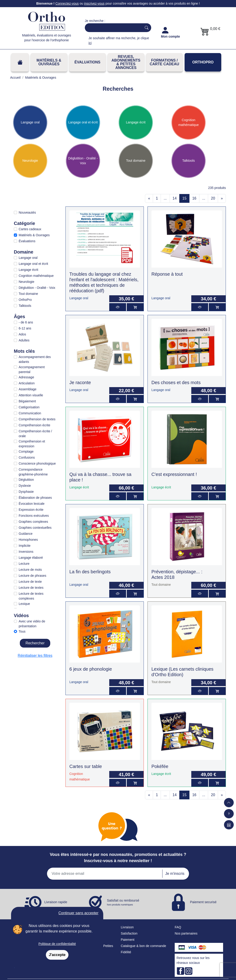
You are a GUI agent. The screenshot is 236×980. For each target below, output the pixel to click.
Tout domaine (136, 161)
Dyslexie (25, 486)
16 (194, 198)
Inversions (26, 552)
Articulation (27, 383)
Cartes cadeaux (30, 229)
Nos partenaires (186, 933)
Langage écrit (136, 122)
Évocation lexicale (32, 504)
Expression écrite (31, 510)
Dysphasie (26, 492)
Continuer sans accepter (78, 913)
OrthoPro (203, 62)
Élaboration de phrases (35, 498)
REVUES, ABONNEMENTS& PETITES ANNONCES (126, 62)
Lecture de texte (30, 582)
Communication (30, 413)
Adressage (26, 377)
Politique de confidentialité (57, 944)
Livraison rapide (56, 902)
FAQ (178, 927)
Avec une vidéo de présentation (32, 624)
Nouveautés (27, 212)
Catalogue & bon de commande (143, 946)
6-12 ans (25, 328)
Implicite (25, 546)
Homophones (28, 540)
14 (175, 198)
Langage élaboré (31, 558)
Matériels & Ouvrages (49, 62)
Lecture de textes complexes (31, 596)
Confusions (27, 457)
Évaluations (87, 62)
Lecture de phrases (32, 576)
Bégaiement (27, 401)
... (165, 198)
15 (184, 198)
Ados (22, 334)
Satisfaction (129, 933)
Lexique (24, 604)
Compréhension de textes (37, 419)
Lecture (24, 564)
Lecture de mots (30, 570)
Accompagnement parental (32, 369)
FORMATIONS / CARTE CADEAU (164, 62)
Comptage (26, 451)
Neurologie (30, 161)
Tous (22, 631)
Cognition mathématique (189, 122)
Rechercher (35, 643)
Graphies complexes (33, 522)
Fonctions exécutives (34, 516)
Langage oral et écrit (83, 122)
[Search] (112, 28)
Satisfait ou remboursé (123, 902)
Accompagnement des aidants (35, 359)
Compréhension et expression (32, 444)
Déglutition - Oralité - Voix (83, 161)
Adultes (24, 340)
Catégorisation (29, 407)
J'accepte (57, 955)
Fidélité (126, 952)
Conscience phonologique (37, 463)
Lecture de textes (31, 588)
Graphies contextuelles (35, 528)
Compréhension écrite (34, 425)
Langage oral (30, 122)
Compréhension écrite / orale (35, 434)
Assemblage (28, 389)
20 (213, 198)
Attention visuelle (31, 395)
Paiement (128, 940)
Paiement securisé (203, 902)
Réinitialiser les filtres (35, 656)
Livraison (127, 927)
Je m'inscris (175, 874)
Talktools (189, 161)
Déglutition (26, 480)
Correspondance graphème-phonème (33, 472)
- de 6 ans (26, 322)
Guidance (26, 534)
